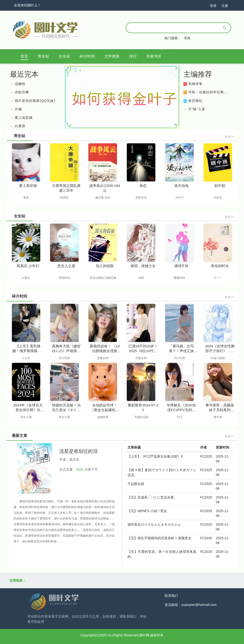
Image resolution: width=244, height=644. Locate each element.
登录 (213, 6)
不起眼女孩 (136, 484)
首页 (24, 56)
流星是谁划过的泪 (78, 451)
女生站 (64, 56)
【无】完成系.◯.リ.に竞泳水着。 (152, 497)
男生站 (43, 56)
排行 (133, 56)
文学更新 (112, 56)
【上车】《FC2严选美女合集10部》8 (155, 456)
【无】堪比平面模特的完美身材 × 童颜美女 (159, 538)
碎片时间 (87, 56)
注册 (225, 6)
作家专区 (154, 56)
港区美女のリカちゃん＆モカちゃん (154, 524)
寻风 (187, 38)
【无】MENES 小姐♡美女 (147, 511)
